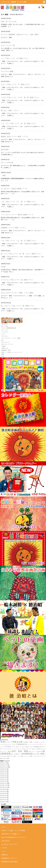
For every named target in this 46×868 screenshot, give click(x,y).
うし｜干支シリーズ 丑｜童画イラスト (15, 58)
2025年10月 (4, 767)
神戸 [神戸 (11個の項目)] (12, 756)
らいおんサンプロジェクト (10, 844)
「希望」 (4, 176)
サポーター (5, 336)
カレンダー (5, 330)
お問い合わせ (5, 841)
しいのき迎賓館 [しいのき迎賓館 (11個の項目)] (35, 742)
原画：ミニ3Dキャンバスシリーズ (12, 352)
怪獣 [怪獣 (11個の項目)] (34, 754)
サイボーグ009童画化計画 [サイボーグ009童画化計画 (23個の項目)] (35, 747)
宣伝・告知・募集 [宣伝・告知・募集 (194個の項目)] (20, 751)
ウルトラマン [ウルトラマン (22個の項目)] (8, 744)
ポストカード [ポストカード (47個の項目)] (27, 749)
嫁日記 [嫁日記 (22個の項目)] (10, 751)
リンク (3, 851)
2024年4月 (3, 797)
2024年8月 (3, 791)
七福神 (3, 346)
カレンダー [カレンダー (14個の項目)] (30, 744)
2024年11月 (4, 785)
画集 (3, 354)
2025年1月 (3, 783)
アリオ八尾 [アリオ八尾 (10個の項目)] (2, 744)
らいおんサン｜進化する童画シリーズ (14, 189)
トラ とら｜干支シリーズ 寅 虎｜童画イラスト (19, 123)
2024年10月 (4, 787)
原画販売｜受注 (6, 350)
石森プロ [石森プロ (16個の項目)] (9, 756)
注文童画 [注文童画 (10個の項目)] (3, 756)
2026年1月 (3, 763)
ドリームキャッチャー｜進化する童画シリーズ (17, 215)
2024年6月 (3, 793)
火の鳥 (3, 267)
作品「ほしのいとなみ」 (9, 21)
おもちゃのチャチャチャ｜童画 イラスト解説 (17, 293)
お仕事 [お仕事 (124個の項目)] (20, 742)
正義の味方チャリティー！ (10, 858)
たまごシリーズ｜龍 (8, 45)
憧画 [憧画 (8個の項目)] (36, 754)
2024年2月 (3, 799)
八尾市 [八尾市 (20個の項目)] (38, 749)
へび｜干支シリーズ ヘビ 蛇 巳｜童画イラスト (19, 241)
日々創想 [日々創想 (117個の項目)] (41, 754)
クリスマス (5, 332)
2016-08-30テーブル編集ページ (11, 834)
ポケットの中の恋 (7, 163)
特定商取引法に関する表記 (10, 862)
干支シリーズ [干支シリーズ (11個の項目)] (34, 752)
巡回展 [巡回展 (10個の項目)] (30, 752)
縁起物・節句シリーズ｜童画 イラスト (15, 137)
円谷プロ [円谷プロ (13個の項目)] (42, 749)
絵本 (3, 356)
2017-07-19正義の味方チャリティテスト (14, 837)
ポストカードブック (7, 344)
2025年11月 (4, 765)
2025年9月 (3, 769)
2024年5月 (3, 795)
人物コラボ (5, 348)
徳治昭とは (5, 855)
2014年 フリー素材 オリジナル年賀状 (13, 830)
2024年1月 (3, 801)
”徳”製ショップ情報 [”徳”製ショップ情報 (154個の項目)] (8, 742)
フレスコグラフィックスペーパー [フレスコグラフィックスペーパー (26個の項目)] (12, 749)
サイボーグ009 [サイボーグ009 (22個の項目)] (24, 747)
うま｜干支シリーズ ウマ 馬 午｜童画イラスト (19, 202)
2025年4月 (3, 779)
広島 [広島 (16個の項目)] (41, 751)
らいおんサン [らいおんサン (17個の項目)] (42, 742)
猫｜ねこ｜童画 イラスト (10, 110)
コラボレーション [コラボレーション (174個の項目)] (12, 746)
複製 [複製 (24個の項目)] (8, 758)
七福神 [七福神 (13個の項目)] (33, 749)
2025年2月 (3, 781)
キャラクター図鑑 (7, 71)
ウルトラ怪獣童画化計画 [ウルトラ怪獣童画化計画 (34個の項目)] (19, 744)
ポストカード (5, 342)
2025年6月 (3, 775)
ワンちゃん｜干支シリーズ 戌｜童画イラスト (17, 280)
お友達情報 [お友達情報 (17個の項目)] (25, 742)
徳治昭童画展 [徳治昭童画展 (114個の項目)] (27, 754)
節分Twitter (5, 150)
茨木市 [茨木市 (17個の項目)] (5, 758)
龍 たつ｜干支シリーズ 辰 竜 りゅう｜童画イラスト (21, 254)
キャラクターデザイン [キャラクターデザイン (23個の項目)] (38, 744)
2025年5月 (3, 777)
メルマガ (4, 848)
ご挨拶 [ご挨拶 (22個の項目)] (30, 742)
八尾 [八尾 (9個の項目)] (35, 749)
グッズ (3, 334)
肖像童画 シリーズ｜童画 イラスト (13, 228)
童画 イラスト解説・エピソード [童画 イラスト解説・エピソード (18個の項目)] (22, 756)
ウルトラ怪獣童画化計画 (9, 328)
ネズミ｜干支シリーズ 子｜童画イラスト (16, 84)
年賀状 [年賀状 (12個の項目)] (38, 752)
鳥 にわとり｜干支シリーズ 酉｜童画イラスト (18, 306)
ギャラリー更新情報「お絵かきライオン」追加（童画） (20, 34)
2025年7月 (3, 773)
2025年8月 (3, 771)
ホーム (3, 827)
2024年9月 (3, 789)
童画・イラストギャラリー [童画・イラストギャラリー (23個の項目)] (37, 756)
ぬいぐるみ (5, 326)
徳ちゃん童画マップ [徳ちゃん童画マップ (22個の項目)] (16, 754)
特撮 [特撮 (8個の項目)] (6, 756)
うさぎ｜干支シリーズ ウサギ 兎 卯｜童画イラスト (20, 97)
